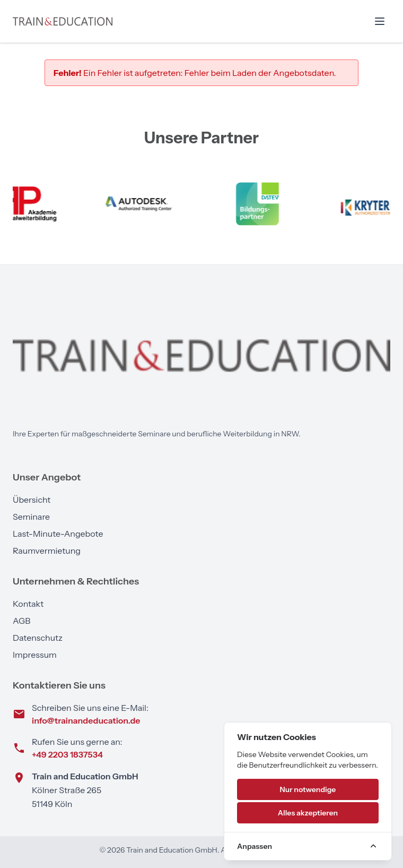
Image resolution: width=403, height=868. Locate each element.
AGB (21, 621)
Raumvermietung (47, 551)
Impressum (35, 655)
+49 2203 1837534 (67, 754)
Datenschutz (38, 638)
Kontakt (28, 604)
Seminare (31, 517)
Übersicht (32, 500)
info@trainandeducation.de (86, 720)
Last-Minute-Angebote (58, 534)
